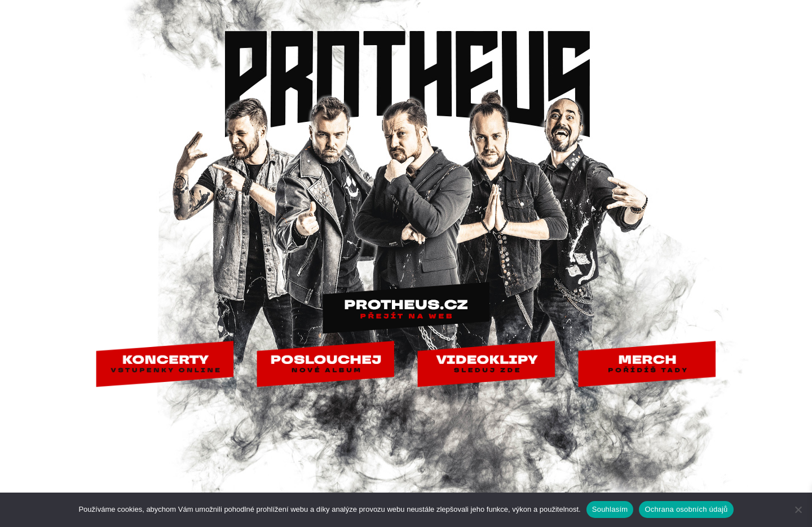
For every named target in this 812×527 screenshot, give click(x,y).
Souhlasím (610, 509)
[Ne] (798, 510)
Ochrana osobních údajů (686, 509)
